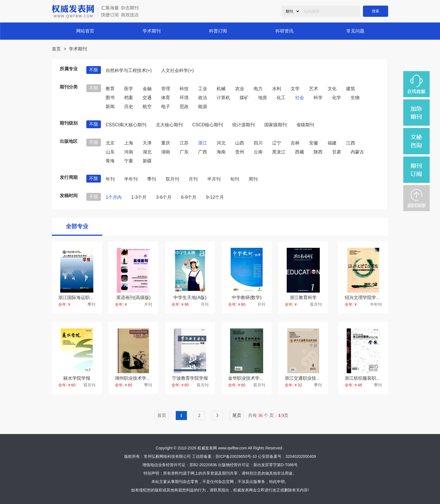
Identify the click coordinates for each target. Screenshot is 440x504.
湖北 (147, 152)
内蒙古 (357, 152)
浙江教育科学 (303, 297)
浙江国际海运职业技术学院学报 (90, 297)
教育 (110, 89)
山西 (240, 143)
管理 (166, 89)
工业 (203, 89)
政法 (203, 98)
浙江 (203, 143)
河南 (129, 152)
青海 (110, 161)
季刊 (152, 179)
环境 (184, 98)
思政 (184, 107)
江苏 (184, 143)
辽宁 (277, 143)
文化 (332, 89)
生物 (355, 98)
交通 (147, 98)
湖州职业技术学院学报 (137, 378)
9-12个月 (215, 197)
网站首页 (85, 31)
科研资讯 (284, 31)
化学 (337, 98)
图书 (110, 98)
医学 (129, 89)
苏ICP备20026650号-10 (236, 456)
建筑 (351, 89)
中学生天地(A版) (190, 297)
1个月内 (114, 197)
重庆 (166, 143)
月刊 (193, 179)
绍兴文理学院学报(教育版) (371, 297)
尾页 (237, 415)
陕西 (318, 152)
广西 (203, 152)
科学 (318, 98)
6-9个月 (189, 197)
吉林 (295, 143)
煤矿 (244, 98)
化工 (281, 98)
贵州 (240, 152)
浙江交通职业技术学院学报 (312, 378)
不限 (94, 70)
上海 (129, 143)
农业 (240, 89)
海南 (221, 152)
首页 (56, 49)
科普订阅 (218, 31)
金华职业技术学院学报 (251, 378)
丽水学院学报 (77, 378)
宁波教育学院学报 (190, 378)
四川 (258, 143)
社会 (300, 98)
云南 (258, 152)
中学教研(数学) (247, 297)
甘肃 (337, 152)
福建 (332, 143)
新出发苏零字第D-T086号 (276, 465)
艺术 (314, 89)
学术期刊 (152, 31)
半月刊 (214, 179)
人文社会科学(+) (177, 70)
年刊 (110, 179)
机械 (221, 89)
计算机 (223, 98)
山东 (110, 152)
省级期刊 (305, 125)
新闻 (110, 107)
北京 (110, 143)
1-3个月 (139, 197)
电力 (258, 89)
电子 (166, 107)
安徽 (314, 143)
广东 (184, 152)
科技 (184, 89)
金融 (147, 89)
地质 (263, 98)
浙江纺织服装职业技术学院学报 (376, 378)
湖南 (166, 152)
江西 (351, 143)
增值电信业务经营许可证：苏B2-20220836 (180, 465)
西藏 (300, 152)
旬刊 (235, 179)
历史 (129, 107)
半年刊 (131, 179)
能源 (203, 107)
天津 (147, 143)
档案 (129, 98)
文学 (295, 89)
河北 (221, 143)
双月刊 (172, 179)
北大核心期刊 (169, 125)
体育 (166, 98)
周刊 (253, 179)
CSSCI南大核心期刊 (126, 125)
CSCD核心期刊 (208, 125)
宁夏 (129, 161)
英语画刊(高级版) (134, 297)
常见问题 (355, 31)
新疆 (147, 161)
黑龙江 (279, 152)
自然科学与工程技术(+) (129, 70)
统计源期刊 (244, 125)
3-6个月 (164, 197)
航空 (147, 107)
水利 (277, 89)
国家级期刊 (275, 125)
